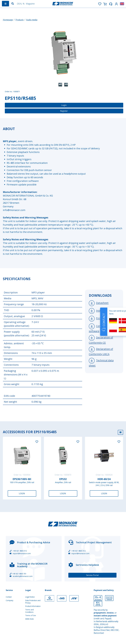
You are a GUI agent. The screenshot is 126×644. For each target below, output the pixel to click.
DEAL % (21, 4)
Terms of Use (31, 615)
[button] (116, 4)
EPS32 (63, 479)
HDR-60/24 (104, 479)
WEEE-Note (29, 619)
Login (64, 105)
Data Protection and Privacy (33, 602)
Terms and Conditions (29, 611)
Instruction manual (107, 311)
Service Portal (92, 575)
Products (20, 20)
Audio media (32, 20)
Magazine (30, 4)
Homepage (8, 20)
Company (10, 600)
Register (64, 111)
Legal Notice (30, 597)
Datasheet (102, 303)
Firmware (102, 318)
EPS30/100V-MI (22, 479)
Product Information (33, 606)
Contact (9, 597)
